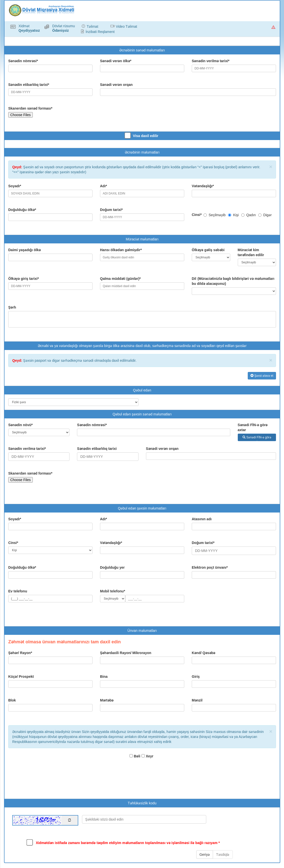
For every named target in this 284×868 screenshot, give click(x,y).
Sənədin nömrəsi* (23, 61)
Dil (233, 281)
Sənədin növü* (20, 425)
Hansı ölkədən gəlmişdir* (121, 250)
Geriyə (205, 855)
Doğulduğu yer (112, 567)
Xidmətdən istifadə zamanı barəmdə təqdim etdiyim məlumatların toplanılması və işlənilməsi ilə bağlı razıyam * (124, 843)
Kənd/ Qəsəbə (203, 653)
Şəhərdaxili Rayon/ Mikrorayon (126, 653)
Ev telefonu (18, 591)
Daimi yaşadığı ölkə (24, 250)
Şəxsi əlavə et (262, 376)
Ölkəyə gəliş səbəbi (208, 250)
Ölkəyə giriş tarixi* (24, 279)
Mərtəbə (107, 700)
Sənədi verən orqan (116, 85)
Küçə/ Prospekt (21, 677)
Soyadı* (15, 186)
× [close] (271, 167)
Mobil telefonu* (112, 591)
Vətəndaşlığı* (203, 186)
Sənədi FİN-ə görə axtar (253, 427)
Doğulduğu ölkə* (22, 210)
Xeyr (147, 756)
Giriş (196, 677)
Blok (12, 700)
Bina (104, 677)
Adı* (103, 186)
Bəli (135, 756)
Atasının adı (202, 519)
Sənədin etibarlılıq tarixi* (29, 85)
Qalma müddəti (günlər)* (120, 279)
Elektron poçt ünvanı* (210, 567)
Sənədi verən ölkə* (116, 61)
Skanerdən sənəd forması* (30, 108)
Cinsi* (197, 215)
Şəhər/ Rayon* (20, 653)
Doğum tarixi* (111, 210)
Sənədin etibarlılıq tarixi (97, 449)
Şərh (12, 307)
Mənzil (197, 700)
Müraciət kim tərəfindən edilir (251, 252)
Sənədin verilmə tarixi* (211, 61)
